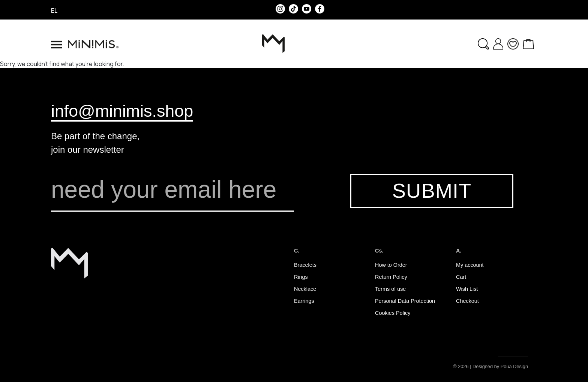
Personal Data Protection (405, 301)
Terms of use (390, 289)
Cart (461, 277)
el (54, 11)
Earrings (304, 301)
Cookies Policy (393, 313)
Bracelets (305, 265)
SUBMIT (432, 191)
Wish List (467, 289)
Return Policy (391, 277)
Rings (301, 277)
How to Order (391, 265)
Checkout (467, 301)
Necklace (305, 289)
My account (470, 265)
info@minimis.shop (122, 111)
